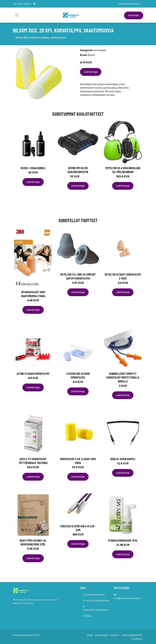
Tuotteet (134, 15)
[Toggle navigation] (17, 15)
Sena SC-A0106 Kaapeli (123, 459)
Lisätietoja (91, 72)
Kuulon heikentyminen (97, 600)
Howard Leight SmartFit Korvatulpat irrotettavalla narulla (123, 377)
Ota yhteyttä (101, 635)
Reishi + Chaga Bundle (33, 168)
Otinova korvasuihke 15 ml (123, 540)
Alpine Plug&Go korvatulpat (33, 374)
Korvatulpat (100, 50)
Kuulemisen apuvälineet (96, 610)
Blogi (88, 616)
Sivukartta (137, 639)
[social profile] (34, 4)
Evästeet (115, 635)
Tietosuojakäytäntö (132, 635)
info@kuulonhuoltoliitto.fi (130, 4)
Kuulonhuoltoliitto (95, 595)
